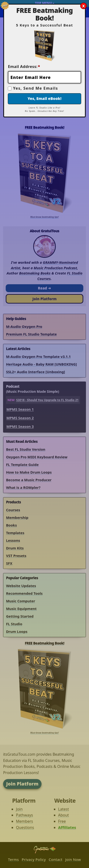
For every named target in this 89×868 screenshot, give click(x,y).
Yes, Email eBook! (44, 98)
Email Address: (24, 67)
